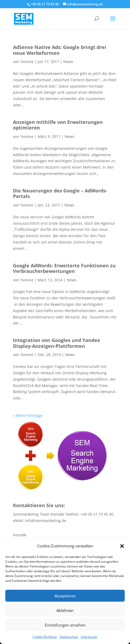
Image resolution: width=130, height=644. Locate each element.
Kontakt (20, 535)
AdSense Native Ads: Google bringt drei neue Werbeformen (60, 50)
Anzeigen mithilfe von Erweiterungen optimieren (58, 125)
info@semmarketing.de (46, 521)
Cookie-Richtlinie (45, 637)
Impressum (89, 637)
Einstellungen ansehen (65, 625)
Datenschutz (69, 637)
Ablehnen (65, 610)
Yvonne (27, 62)
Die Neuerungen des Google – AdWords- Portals (60, 193)
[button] (122, 546)
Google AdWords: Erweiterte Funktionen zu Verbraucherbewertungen (64, 268)
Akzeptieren (65, 596)
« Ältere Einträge (28, 415)
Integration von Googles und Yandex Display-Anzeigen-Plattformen (56, 343)
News (68, 62)
